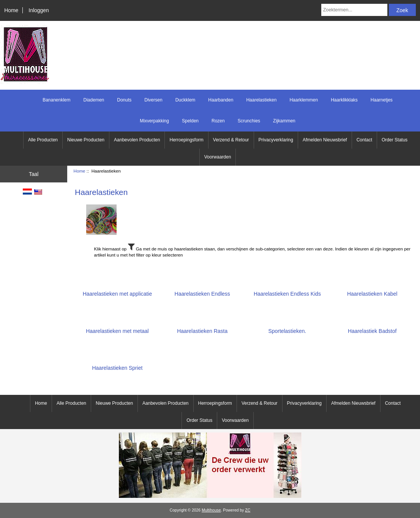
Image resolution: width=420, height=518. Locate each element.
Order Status (395, 140)
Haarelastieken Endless (202, 291)
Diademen (94, 100)
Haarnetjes (382, 100)
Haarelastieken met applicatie (117, 291)
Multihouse (211, 510)
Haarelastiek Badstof (372, 328)
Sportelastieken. (287, 328)
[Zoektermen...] (354, 10)
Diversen (153, 100)
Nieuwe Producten (86, 140)
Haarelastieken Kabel (372, 291)
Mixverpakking (154, 121)
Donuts (124, 100)
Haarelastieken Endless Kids (287, 291)
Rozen (218, 121)
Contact (364, 140)
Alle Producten (43, 140)
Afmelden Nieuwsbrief (325, 140)
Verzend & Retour (231, 140)
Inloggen (39, 10)
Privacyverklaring (276, 140)
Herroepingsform (186, 140)
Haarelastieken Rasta (202, 328)
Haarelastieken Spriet (117, 365)
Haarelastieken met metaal (117, 328)
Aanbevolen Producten (137, 140)
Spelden (190, 121)
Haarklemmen (304, 100)
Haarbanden (221, 100)
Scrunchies (249, 121)
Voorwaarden (218, 157)
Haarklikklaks (344, 100)
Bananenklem (56, 100)
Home (11, 10)
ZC (248, 510)
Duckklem (186, 100)
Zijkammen (284, 121)
